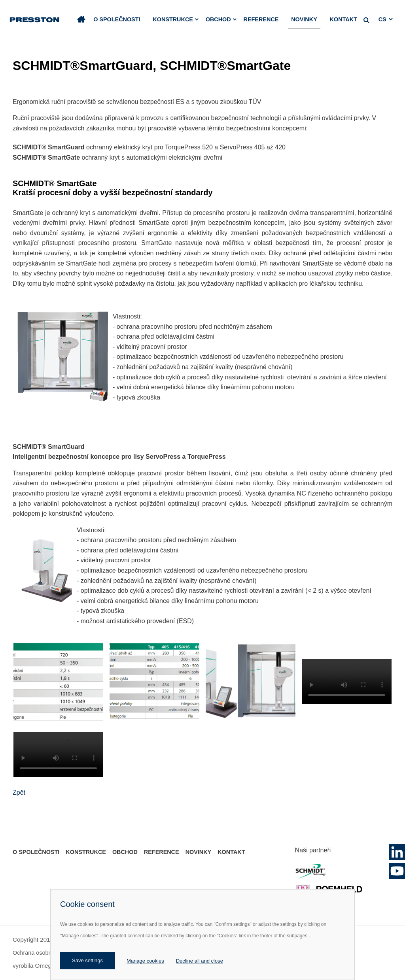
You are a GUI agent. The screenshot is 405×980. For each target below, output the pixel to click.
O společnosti (117, 19)
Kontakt (343, 19)
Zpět (19, 792)
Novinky (304, 19)
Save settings (87, 960)
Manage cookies (145, 961)
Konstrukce (173, 19)
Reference (261, 19)
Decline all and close (200, 961)
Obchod (218, 19)
